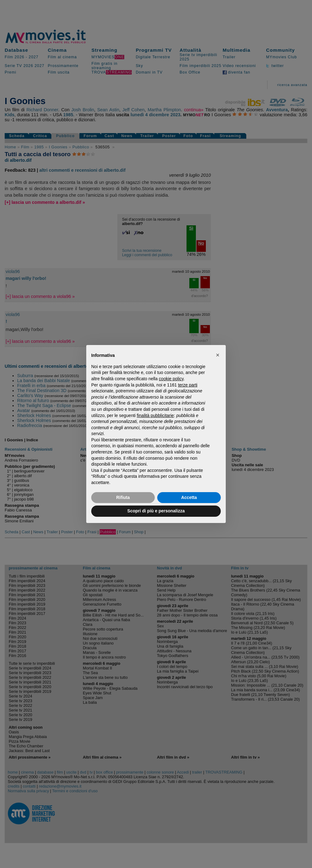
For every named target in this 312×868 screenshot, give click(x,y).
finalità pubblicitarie (155, 415)
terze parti (188, 385)
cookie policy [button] (171, 379)
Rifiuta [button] (123, 497)
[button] (218, 355)
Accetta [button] (189, 497)
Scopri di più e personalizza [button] (156, 511)
